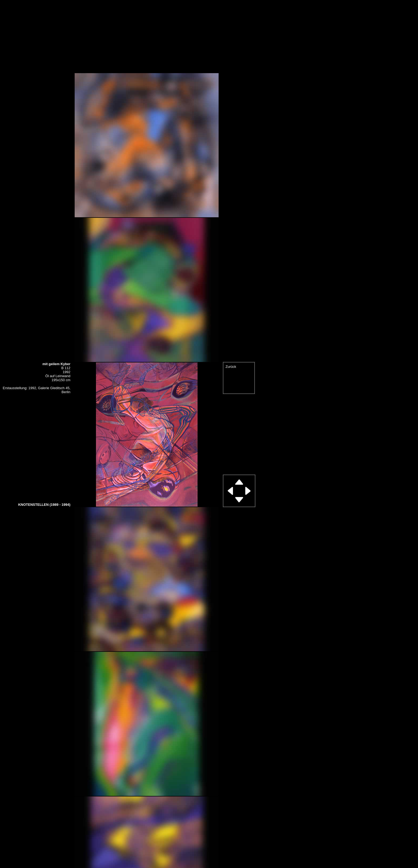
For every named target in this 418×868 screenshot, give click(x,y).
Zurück (231, 367)
